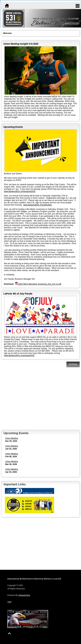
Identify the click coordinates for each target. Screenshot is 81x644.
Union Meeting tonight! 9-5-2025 (21, 44)
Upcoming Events (13, 127)
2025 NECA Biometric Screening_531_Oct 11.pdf (38, 284)
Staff (9, 602)
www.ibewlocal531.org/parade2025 (19, 355)
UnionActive (24, 595)
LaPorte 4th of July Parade (18, 294)
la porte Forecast (40, 560)
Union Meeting (12, 438)
